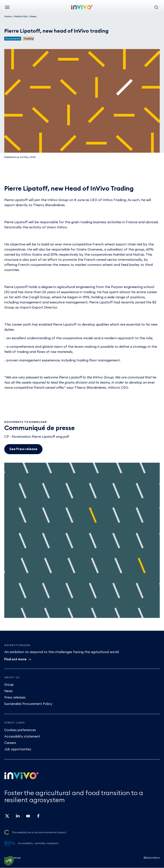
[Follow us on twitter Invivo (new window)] (7, 817)
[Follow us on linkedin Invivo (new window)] (18, 817)
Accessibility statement (22, 736)
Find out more (15, 659)
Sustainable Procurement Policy (28, 704)
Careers (10, 743)
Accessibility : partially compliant (38, 843)
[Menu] (7, 7)
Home (8, 16)
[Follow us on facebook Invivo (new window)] (38, 817)
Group (9, 685)
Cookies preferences (20, 730)
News (33, 16)
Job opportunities (18, 749)
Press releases (15, 697)
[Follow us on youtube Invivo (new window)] (28, 817)
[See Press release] (23, 449)
